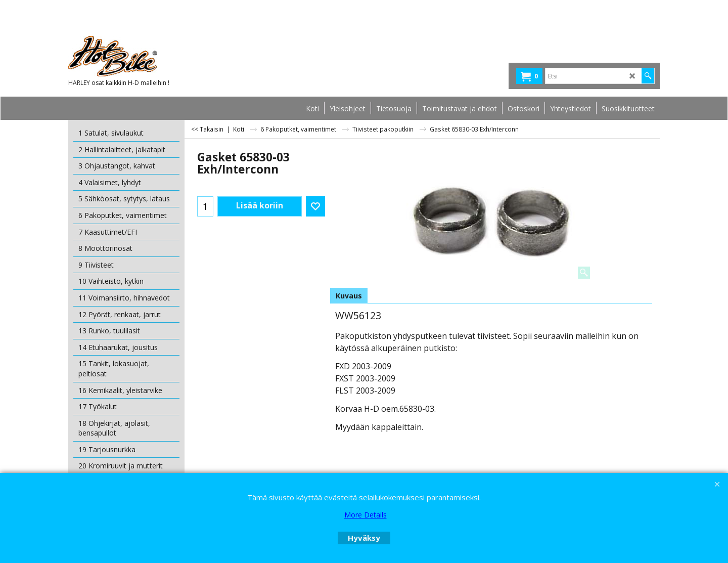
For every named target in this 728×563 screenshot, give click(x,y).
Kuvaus (349, 296)
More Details (366, 515)
